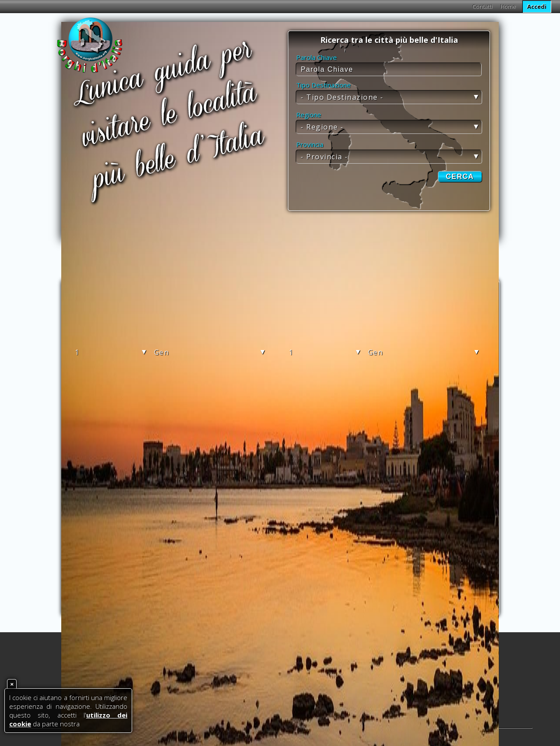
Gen (162, 352)
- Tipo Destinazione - (342, 97)
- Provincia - (324, 157)
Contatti (483, 7)
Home (508, 7)
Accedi (537, 7)
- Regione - (322, 127)
